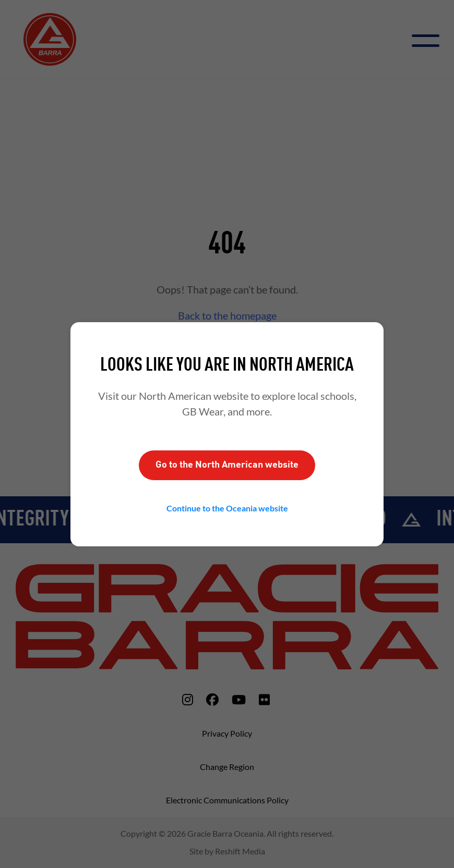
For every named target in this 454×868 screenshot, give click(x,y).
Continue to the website (227, 508)
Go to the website (227, 465)
